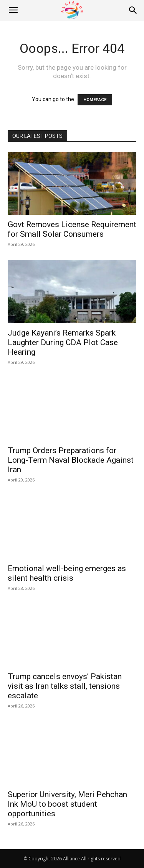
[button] (13, 10)
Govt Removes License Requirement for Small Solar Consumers (72, 229)
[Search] (133, 10)
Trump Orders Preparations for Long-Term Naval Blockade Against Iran (71, 460)
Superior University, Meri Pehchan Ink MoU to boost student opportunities (67, 804)
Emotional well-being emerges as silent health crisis (67, 573)
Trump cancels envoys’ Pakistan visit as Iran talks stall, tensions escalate (65, 686)
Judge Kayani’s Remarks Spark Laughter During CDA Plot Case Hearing (63, 342)
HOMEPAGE (95, 100)
